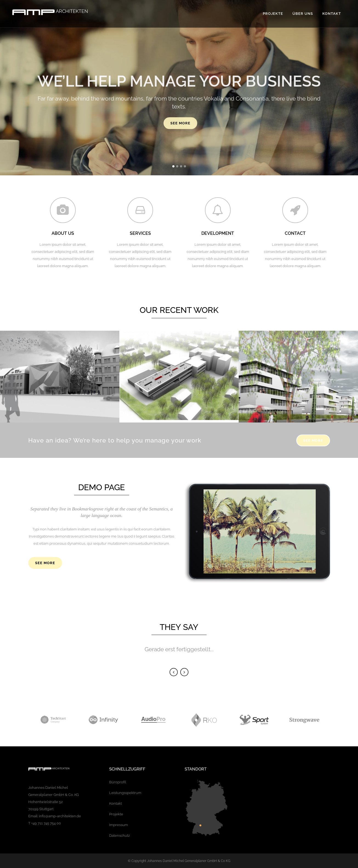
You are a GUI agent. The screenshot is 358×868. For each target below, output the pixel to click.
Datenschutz (119, 836)
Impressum (119, 825)
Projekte (116, 814)
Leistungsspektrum (125, 793)
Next (184, 672)
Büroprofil (118, 782)
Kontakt (115, 803)
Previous (174, 672)
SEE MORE (313, 440)
